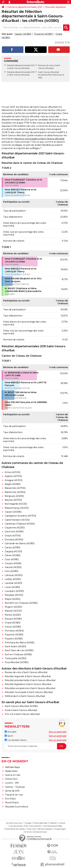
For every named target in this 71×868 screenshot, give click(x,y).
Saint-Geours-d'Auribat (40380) (21, 706)
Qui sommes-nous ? (15, 823)
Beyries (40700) (13, 500)
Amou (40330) (12, 472)
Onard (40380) (12, 623)
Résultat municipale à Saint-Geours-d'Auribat (29, 692)
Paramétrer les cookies (15, 829)
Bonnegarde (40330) (16, 504)
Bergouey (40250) (14, 496)
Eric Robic (10, 799)
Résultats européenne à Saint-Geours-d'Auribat (30, 688)
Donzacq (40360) (14, 540)
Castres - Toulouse (15, 787)
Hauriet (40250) (13, 567)
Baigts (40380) (12, 484)
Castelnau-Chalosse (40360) (20, 524)
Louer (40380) (12, 587)
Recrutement (35, 826)
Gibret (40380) (12, 555)
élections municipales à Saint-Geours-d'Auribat (39, 139)
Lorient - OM (12, 783)
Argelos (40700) (13, 476)
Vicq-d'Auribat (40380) (16, 662)
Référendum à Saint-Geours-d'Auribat (25, 696)
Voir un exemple (58, 732)
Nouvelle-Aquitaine (55, 7)
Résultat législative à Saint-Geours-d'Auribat (28, 684)
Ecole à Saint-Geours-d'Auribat (21, 710)
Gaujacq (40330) (13, 551)
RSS (26, 826)
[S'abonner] (35, 746)
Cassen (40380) (23, 34)
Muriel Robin (12, 803)
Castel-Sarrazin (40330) (17, 520)
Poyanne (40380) (43, 34)
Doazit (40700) (13, 536)
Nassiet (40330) (13, 611)
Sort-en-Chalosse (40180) (18, 654)
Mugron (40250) (13, 607)
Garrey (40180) (12, 548)
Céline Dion (11, 779)
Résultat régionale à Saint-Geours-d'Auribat (28, 676)
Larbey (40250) (13, 579)
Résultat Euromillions (17, 807)
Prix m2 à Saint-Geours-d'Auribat (22, 714)
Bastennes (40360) (15, 492)
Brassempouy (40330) (17, 508)
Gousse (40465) (13, 563)
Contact (62, 823)
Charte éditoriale (40, 823)
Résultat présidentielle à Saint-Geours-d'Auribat (30, 680)
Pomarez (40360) (14, 631)
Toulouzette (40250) (15, 658)
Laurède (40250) (13, 583)
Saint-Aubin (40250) (15, 646)
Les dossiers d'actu (16, 740)
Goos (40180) (12, 559)
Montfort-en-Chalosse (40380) (21, 603)
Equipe (28, 823)
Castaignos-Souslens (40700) (20, 516)
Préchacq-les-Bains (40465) (19, 643)
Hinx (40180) (11, 571)
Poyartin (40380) (14, 639)
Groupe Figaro (60, 829)
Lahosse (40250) (14, 575)
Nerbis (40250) (13, 615)
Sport (9, 736)
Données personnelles (53, 826)
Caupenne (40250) (15, 528)
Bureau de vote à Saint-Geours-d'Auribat (26, 672)
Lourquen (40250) (14, 591)
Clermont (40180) (14, 532)
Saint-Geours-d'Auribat (48, 72)
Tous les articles (16, 826)
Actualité (11, 732)
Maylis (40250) (12, 599)
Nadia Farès (11, 771)
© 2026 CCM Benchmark (36, 832)
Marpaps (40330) (14, 595)
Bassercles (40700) (15, 488)
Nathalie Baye (12, 767)
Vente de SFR (12, 791)
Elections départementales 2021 (25, 7)
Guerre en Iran (13, 775)
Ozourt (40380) (13, 627)
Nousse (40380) (13, 619)
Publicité (53, 823)
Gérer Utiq (31, 829)
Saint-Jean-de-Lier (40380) (19, 650)
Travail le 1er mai (14, 795)
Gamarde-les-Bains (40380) (20, 543)
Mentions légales (45, 829)
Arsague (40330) (14, 480)
